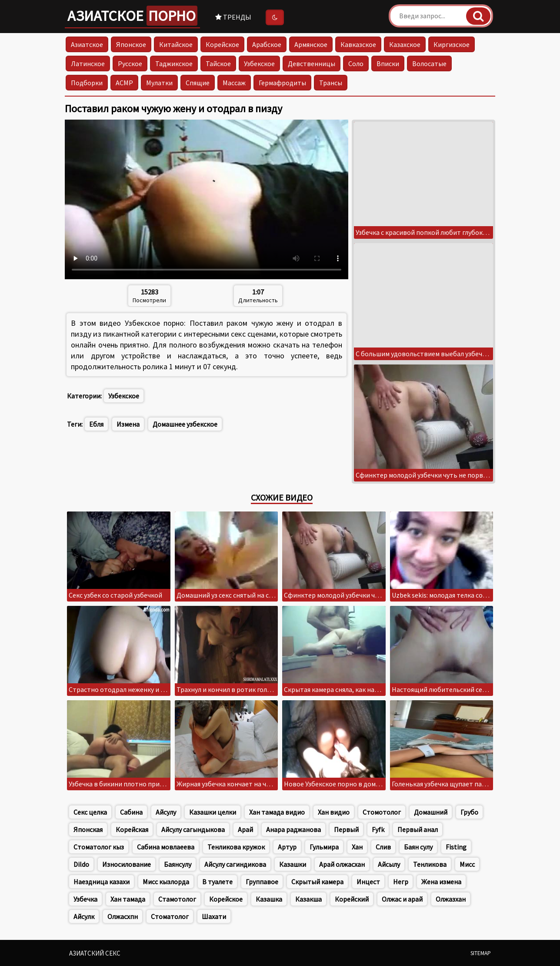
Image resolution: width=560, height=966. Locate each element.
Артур (287, 847)
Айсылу (389, 864)
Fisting (456, 847)
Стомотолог (382, 812)
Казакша (308, 899)
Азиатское (132, 16)
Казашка (269, 899)
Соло (356, 64)
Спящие (198, 83)
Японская (88, 829)
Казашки (293, 864)
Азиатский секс (95, 953)
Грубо (469, 812)
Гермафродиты (282, 83)
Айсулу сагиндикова (235, 864)
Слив (383, 847)
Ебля (96, 424)
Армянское (311, 44)
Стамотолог (177, 899)
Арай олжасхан (342, 864)
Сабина (131, 812)
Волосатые (429, 64)
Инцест (368, 882)
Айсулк (84, 916)
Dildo (81, 864)
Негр (401, 882)
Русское (130, 64)
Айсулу (166, 812)
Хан (357, 847)
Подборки (87, 83)
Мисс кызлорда (166, 882)
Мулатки (159, 83)
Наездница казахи (102, 882)
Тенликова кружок (236, 847)
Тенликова (430, 864)
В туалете (217, 882)
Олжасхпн (123, 916)
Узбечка (85, 899)
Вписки (388, 64)
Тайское (218, 64)
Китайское (176, 44)
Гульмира (324, 847)
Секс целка (90, 812)
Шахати (214, 916)
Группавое (262, 882)
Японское (131, 44)
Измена (128, 424)
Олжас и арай (402, 899)
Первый (346, 829)
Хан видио (334, 812)
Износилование (127, 864)
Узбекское (259, 64)
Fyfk (378, 829)
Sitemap (481, 953)
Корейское (222, 44)
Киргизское (452, 44)
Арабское (267, 44)
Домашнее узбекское (185, 424)
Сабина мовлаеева (166, 847)
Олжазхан (451, 899)
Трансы (331, 83)
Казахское (405, 44)
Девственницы (312, 64)
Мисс (467, 864)
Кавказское (358, 44)
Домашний (431, 812)
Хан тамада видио (277, 812)
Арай (245, 829)
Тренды (233, 17)
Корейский (352, 899)
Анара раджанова (293, 829)
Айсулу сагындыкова (193, 829)
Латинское (88, 64)
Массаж (234, 83)
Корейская (132, 829)
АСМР (124, 83)
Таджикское (174, 64)
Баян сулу (418, 847)
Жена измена (441, 882)
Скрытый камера (317, 882)
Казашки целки (213, 812)
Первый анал (418, 829)
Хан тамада (128, 899)
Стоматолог (170, 916)
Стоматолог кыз (99, 847)
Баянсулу (178, 864)
